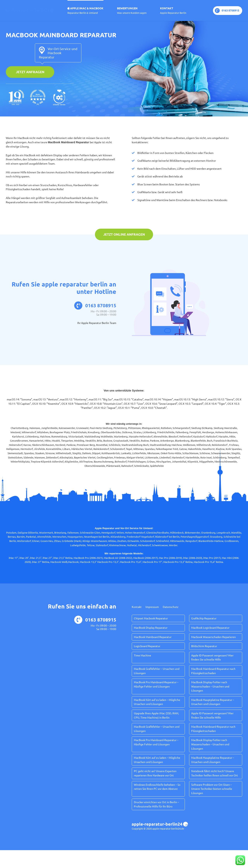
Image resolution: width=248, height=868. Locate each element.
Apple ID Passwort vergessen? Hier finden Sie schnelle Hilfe (212, 657)
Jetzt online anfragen (124, 234)
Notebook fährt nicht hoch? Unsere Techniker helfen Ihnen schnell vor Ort (215, 773)
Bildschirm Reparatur (204, 646)
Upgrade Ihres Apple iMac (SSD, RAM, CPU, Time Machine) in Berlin (156, 715)
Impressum (152, 607)
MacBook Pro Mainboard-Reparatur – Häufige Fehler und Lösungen (156, 684)
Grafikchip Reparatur (204, 618)
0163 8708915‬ (227, 11)
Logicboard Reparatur (147, 646)
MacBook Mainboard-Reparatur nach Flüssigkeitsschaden (213, 671)
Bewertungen (132, 10)
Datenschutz (171, 607)
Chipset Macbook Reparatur (151, 618)
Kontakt (173, 10)
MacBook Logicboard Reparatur (210, 628)
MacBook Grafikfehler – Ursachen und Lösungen (157, 671)
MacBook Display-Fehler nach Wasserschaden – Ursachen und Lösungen (210, 686)
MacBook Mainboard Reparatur (153, 637)
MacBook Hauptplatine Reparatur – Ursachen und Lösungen (213, 702)
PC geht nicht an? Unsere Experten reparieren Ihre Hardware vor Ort (155, 773)
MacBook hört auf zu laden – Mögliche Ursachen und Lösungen (157, 702)
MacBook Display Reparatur (151, 628)
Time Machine (143, 655)
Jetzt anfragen (30, 72)
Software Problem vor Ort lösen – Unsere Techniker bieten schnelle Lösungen (212, 789)
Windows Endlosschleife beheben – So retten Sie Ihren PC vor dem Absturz (157, 787)
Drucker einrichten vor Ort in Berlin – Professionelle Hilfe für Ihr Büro (156, 804)
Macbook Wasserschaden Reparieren (214, 637)
